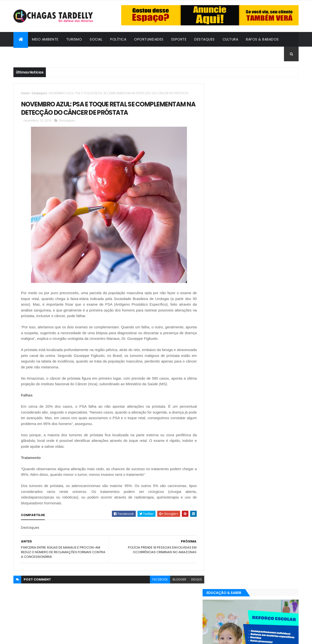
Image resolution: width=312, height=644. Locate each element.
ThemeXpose (40, 637)
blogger (176, 580)
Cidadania (27, 54)
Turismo (74, 39)
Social (96, 39)
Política (118, 39)
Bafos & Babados (262, 39)
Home (25, 93)
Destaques (205, 39)
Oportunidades (149, 39)
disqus (193, 580)
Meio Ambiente (45, 39)
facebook (156, 580)
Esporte (179, 39)
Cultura (230, 39)
